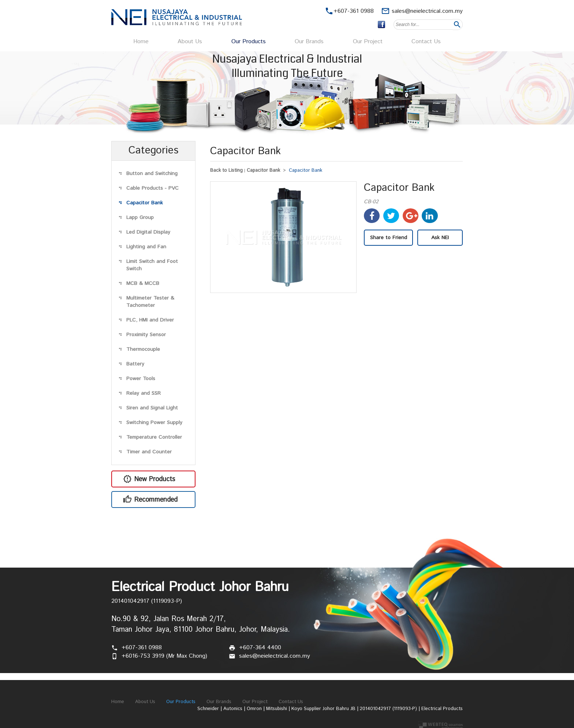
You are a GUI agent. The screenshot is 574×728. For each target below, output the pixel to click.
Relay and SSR (143, 393)
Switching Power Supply (154, 423)
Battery (135, 364)
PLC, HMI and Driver (150, 320)
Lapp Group (140, 218)
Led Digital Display (148, 232)
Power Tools (141, 379)
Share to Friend (389, 238)
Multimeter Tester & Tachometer (150, 302)
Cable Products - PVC (152, 188)
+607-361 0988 (142, 648)
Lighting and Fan (146, 247)
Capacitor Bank (145, 203)
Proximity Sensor (146, 335)
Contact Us (426, 42)
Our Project (368, 42)
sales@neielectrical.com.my (427, 11)
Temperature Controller (154, 437)
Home (141, 42)
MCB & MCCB (143, 283)
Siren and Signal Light (152, 408)
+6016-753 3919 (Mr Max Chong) (164, 656)
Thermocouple (143, 349)
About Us (190, 42)
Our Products (249, 42)
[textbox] (423, 25)
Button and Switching (152, 174)
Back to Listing (226, 170)
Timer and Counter (149, 452)
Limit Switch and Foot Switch (152, 265)
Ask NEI (440, 238)
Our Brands (309, 42)
